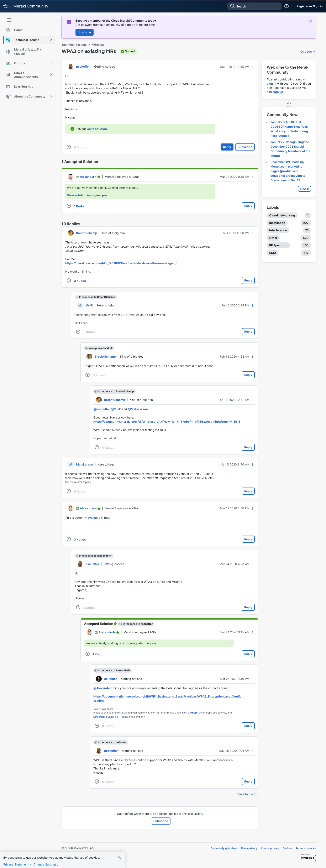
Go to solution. (97, 129)
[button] (252, 67)
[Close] (120, 861)
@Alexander (102, 688)
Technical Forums (74, 45)
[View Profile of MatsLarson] (85, 464)
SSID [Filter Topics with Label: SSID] (273, 253)
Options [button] (306, 51)
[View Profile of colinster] (111, 679)
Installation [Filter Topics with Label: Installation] (277, 223)
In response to (97, 297)
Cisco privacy (249, 848)
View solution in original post (88, 195)
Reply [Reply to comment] (248, 206)
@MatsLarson (138, 409)
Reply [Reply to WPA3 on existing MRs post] (227, 147)
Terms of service (306, 848)
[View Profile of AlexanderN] (88, 177)
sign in (272, 83)
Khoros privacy (270, 848)
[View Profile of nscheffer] (83, 66)
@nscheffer (102, 409)
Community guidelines (224, 848)
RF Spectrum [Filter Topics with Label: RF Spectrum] (278, 245)
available (94, 518)
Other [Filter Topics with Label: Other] (273, 238)
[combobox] (254, 6)
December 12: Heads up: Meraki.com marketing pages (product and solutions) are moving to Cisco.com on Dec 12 (288, 171)
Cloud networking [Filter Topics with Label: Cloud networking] (282, 215)
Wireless (98, 45)
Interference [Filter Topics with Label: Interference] (278, 230)
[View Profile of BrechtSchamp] (87, 233)
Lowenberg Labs (104, 717)
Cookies (287, 848)
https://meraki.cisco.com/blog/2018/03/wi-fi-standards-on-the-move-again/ (121, 263)
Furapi (194, 713)
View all (304, 189)
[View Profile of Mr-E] (89, 305)
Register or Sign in (310, 6)
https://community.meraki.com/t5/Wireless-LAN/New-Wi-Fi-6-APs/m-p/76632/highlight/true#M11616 (167, 422)
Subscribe (245, 147)
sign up (278, 92)
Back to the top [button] (248, 794)
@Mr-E (116, 409)
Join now (85, 32)
